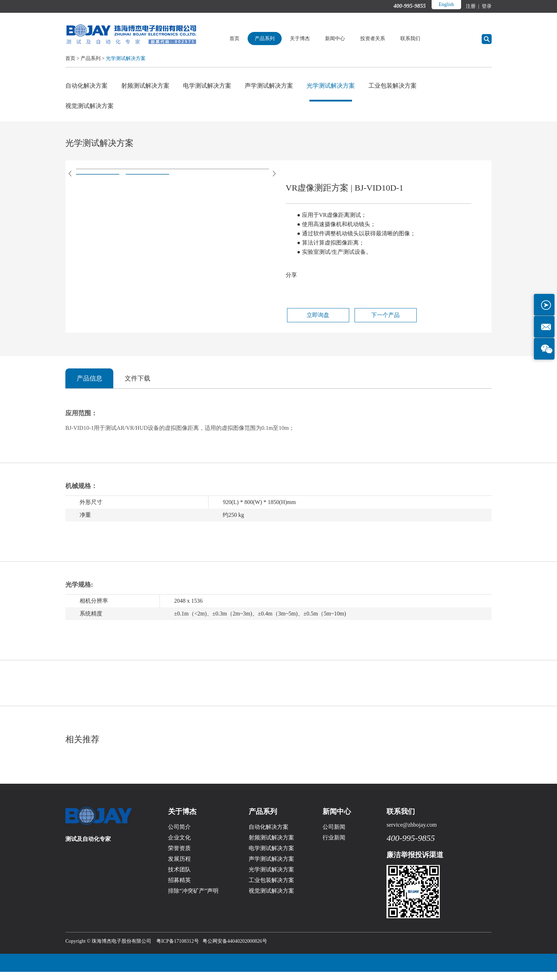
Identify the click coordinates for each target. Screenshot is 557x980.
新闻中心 (348, 39)
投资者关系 (385, 39)
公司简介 (179, 835)
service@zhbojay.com (412, 833)
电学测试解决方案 (214, 86)
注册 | (473, 6)
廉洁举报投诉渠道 (415, 863)
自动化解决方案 (88, 86)
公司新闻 (334, 835)
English (446, 4)
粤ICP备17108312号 (178, 949)
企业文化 (179, 846)
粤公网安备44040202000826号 (235, 949)
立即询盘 (311, 322)
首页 (247, 39)
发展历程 (179, 867)
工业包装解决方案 (408, 86)
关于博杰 (313, 39)
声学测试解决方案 (278, 86)
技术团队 (179, 878)
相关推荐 (84, 747)
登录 (486, 6)
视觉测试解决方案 (91, 109)
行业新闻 (334, 846)
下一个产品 (367, 322)
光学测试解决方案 (126, 58)
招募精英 (179, 888)
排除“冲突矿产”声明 (193, 899)
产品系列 (277, 39)
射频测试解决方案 (149, 86)
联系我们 (423, 39)
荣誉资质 (179, 856)
